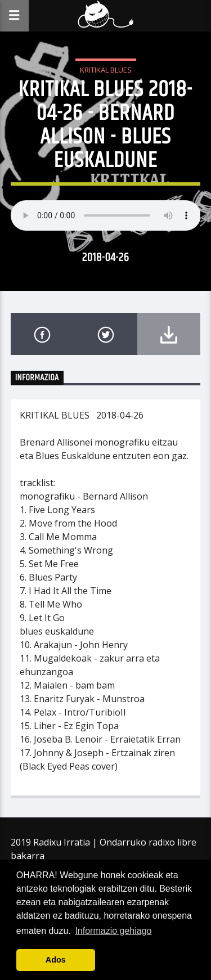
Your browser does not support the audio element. (106, 215)
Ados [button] (56, 960)
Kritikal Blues (106, 70)
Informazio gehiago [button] (113, 931)
